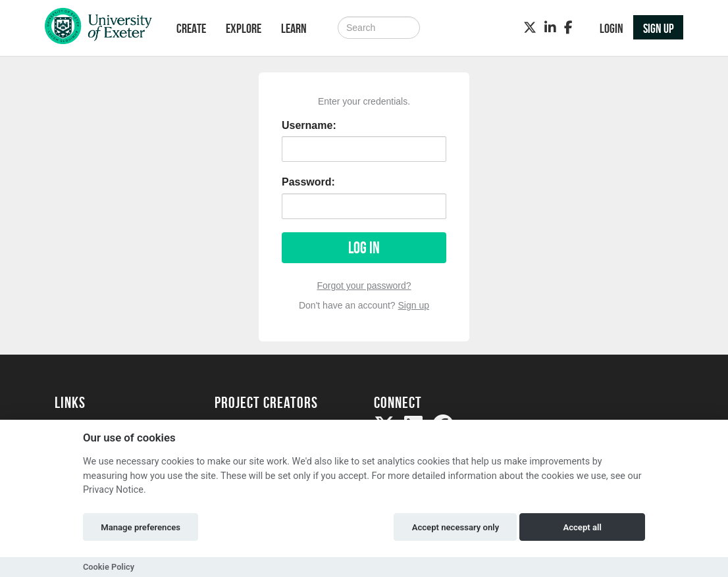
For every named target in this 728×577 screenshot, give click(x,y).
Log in (364, 248)
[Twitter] (530, 28)
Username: (309, 125)
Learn (294, 28)
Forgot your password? (364, 286)
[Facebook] (568, 28)
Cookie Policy (109, 567)
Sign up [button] (659, 28)
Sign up (414, 305)
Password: (308, 182)
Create (191, 28)
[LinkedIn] (550, 28)
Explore (244, 28)
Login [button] (611, 28)
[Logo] (98, 29)
